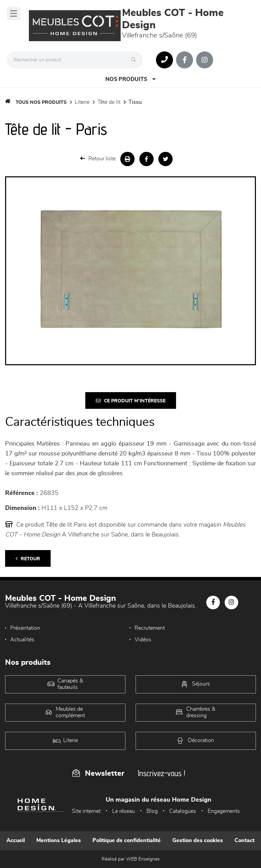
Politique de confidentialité (127, 840)
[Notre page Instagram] (205, 60)
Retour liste (98, 158)
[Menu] (14, 13)
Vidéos (143, 640)
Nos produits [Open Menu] (130, 79)
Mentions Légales (59, 840)
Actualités (22, 640)
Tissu (135, 102)
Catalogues (183, 811)
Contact (245, 840)
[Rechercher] (135, 60)
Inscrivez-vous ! (161, 773)
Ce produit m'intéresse (131, 401)
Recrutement (150, 628)
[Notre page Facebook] (185, 60)
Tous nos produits (41, 102)
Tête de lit (109, 102)
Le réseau (124, 811)
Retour (28, 559)
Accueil (16, 840)
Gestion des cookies (198, 840)
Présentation (25, 628)
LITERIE (82, 102)
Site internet (86, 811)
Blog (152, 811)
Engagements (224, 811)
